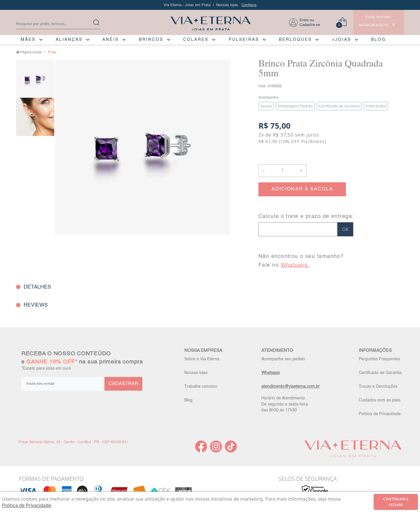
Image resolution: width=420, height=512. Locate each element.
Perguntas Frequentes (379, 359)
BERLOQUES (295, 40)
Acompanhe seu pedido (283, 359)
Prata (52, 53)
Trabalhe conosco (201, 387)
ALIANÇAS (69, 40)
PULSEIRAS (244, 40)
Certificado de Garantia (380, 373)
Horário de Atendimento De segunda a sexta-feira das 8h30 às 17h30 (285, 404)
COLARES (196, 40)
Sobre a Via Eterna (202, 359)
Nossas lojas (196, 373)
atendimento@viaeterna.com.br (290, 387)
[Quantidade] (282, 171)
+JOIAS (342, 40)
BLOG (378, 40)
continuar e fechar (396, 502)
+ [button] (301, 170)
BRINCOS (151, 40)
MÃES (28, 40)
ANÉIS (111, 40)
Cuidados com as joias (380, 400)
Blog (188, 400)
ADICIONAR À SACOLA (302, 189)
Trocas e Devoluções (378, 387)
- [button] (263, 171)
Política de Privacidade (380, 414)
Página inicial (31, 53)
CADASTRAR (123, 384)
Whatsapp (271, 373)
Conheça (249, 5)
